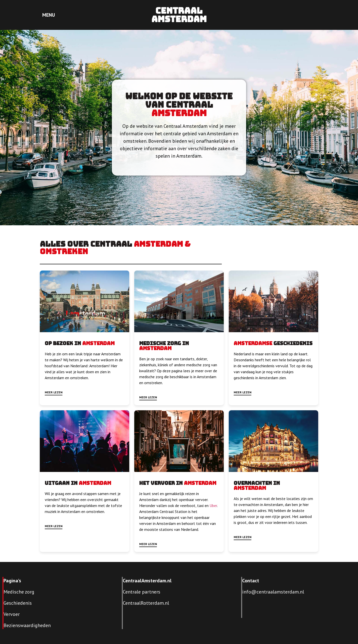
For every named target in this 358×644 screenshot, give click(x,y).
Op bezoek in (64, 343)
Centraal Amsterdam (179, 15)
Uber (213, 506)
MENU (49, 15)
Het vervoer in (162, 483)
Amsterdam (179, 113)
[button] (54, 393)
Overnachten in (257, 483)
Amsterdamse (253, 343)
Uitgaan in (62, 483)
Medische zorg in (164, 343)
